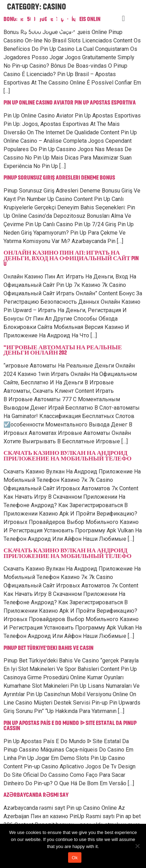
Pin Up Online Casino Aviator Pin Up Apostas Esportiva (70, 103)
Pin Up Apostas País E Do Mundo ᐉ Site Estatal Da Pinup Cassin (70, 726)
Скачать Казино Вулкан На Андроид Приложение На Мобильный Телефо (68, 456)
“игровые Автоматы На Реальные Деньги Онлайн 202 (63, 350)
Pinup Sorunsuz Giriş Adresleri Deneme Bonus (59, 178)
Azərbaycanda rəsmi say (36, 795)
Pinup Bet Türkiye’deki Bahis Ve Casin (48, 648)
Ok (75, 858)
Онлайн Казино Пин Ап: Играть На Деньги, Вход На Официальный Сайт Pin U (71, 258)
